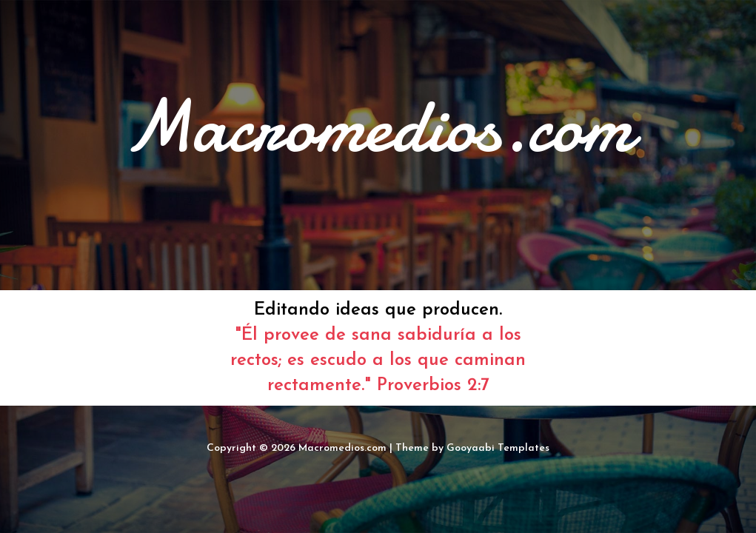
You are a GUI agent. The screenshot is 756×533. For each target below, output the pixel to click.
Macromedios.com (342, 448)
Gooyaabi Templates (498, 448)
